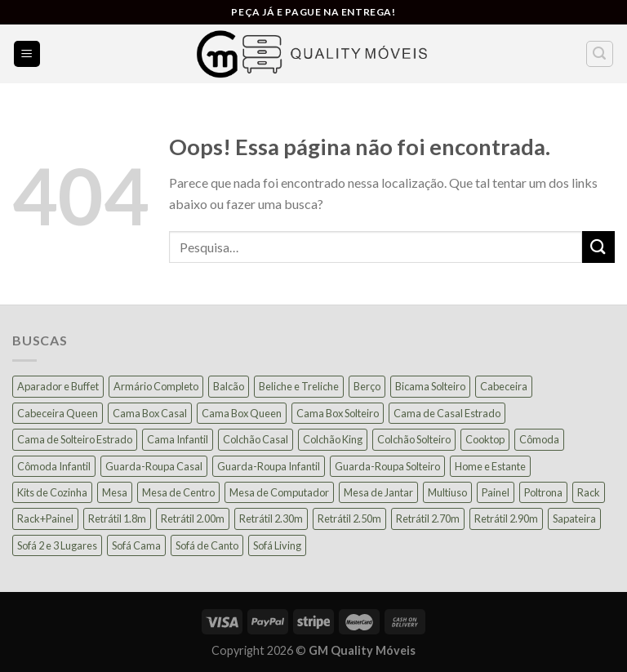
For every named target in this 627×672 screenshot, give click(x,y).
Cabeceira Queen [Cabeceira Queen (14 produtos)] (58, 413)
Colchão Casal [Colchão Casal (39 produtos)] (256, 439)
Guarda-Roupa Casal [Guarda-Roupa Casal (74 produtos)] (154, 466)
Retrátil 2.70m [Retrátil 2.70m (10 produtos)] (428, 518)
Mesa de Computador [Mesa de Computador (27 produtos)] (279, 492)
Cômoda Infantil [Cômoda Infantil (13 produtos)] (54, 466)
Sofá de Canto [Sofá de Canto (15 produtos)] (207, 545)
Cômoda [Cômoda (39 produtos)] (539, 439)
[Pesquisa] (600, 54)
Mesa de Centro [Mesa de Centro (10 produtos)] (178, 492)
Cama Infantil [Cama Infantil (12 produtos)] (178, 439)
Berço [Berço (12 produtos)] (367, 386)
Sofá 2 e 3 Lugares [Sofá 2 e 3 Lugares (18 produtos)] (57, 545)
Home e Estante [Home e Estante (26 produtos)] (490, 466)
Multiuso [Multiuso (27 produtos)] (447, 492)
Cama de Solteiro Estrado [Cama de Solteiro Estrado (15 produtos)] (75, 439)
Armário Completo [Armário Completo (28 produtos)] (156, 386)
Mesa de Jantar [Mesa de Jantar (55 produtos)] (378, 492)
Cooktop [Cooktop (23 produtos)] (485, 439)
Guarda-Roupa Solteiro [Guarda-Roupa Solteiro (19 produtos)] (387, 466)
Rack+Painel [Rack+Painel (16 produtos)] (45, 518)
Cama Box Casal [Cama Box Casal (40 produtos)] (150, 413)
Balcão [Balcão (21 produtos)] (229, 386)
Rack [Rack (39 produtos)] (589, 492)
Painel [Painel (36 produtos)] (496, 492)
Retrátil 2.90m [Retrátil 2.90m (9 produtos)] (506, 518)
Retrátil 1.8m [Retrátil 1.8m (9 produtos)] (117, 518)
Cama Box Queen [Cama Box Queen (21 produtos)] (242, 413)
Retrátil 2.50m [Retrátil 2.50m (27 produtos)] (349, 518)
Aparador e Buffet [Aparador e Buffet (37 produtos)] (58, 386)
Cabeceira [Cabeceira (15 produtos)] (504, 386)
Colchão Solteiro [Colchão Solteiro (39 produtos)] (414, 439)
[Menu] (27, 54)
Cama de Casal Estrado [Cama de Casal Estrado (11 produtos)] (447, 413)
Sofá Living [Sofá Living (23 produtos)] (277, 545)
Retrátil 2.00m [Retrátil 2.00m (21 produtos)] (193, 518)
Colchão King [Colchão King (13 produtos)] (333, 439)
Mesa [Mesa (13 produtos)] (115, 492)
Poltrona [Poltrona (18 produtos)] (543, 492)
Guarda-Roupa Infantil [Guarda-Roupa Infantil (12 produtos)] (269, 466)
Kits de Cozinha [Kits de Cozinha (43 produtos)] (52, 492)
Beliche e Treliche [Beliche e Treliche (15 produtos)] (299, 386)
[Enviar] (598, 247)
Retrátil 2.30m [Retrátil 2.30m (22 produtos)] (271, 518)
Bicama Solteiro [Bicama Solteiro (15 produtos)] (430, 386)
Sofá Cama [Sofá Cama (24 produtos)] (136, 545)
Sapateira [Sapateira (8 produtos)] (574, 518)
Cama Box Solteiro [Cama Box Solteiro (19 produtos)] (338, 413)
